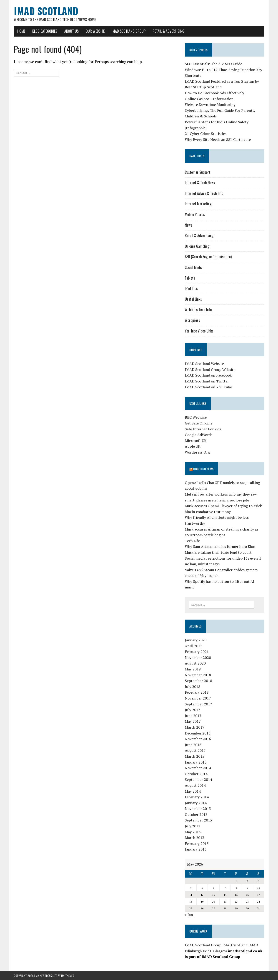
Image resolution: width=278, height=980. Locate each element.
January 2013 (196, 849)
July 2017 (193, 710)
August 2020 (195, 663)
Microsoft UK (196, 441)
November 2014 (198, 768)
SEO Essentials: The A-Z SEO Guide (213, 64)
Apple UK (193, 446)
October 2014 (196, 774)
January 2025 (196, 640)
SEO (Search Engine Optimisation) (208, 257)
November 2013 (198, 809)
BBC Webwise (196, 417)
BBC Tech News (203, 469)
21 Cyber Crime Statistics (206, 134)
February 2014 (197, 797)
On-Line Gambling (197, 246)
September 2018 (198, 681)
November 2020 (198, 657)
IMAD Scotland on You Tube (208, 387)
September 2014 (198, 779)
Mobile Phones (195, 214)
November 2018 (198, 675)
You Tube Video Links (199, 331)
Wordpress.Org (197, 452)
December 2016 (198, 733)
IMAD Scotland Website (204, 364)
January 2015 (196, 762)
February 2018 (197, 692)
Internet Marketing (198, 204)
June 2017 (193, 716)
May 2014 (193, 791)
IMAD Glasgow (215, 951)
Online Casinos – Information (209, 99)
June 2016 (193, 745)
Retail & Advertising (168, 31)
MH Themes (68, 976)
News (188, 225)
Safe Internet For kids (203, 429)
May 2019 (193, 669)
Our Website (95, 31)
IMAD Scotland (235, 945)
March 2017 (195, 727)
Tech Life (192, 541)
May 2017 (193, 721)
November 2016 (198, 739)
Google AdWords (199, 435)
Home (21, 31)
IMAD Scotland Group (129, 31)
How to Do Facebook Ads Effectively (214, 93)
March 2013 (195, 838)
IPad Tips (191, 288)
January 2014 (196, 803)
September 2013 (198, 820)
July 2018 (193, 687)
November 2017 (198, 698)
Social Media (194, 267)
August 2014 (195, 785)
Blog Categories (45, 31)
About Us (71, 31)
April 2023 (194, 646)
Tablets (190, 278)
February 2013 (197, 844)
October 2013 (196, 814)
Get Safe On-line (199, 423)
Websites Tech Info (198, 310)
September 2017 (198, 704)
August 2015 (195, 750)
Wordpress (192, 320)
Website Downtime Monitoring (210, 104)
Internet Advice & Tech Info (204, 193)
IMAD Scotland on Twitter (207, 381)
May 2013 (193, 832)
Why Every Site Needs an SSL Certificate (218, 139)
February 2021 (197, 652)
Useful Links (193, 299)
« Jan (189, 915)
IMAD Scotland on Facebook (208, 375)
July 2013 (193, 826)
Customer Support (198, 172)
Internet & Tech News (200, 183)
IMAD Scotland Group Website (210, 370)
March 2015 (195, 756)
